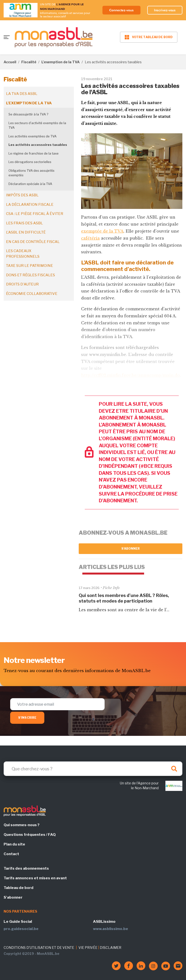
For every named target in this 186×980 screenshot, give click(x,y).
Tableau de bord (19, 888)
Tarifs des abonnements (26, 868)
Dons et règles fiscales (31, 275)
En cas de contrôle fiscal (33, 242)
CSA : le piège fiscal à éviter (35, 214)
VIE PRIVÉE (88, 948)
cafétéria (90, 238)
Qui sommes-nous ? (22, 825)
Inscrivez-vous (165, 10)
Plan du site (14, 844)
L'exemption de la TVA (61, 62)
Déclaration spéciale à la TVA (30, 184)
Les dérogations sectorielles (30, 162)
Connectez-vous (121, 10)
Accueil (10, 62)
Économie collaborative (32, 294)
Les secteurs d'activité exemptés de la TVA (37, 125)
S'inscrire (27, 718)
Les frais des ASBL (24, 223)
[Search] (93, 769)
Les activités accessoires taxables (38, 145)
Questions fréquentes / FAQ (30, 835)
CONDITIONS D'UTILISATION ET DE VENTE (39, 948)
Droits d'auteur (22, 284)
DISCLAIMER (111, 948)
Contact (11, 854)
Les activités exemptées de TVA (32, 136)
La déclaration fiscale (30, 205)
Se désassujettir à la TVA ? (28, 114)
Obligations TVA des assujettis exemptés (31, 173)
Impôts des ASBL (22, 195)
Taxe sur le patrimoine (30, 266)
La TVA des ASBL (22, 94)
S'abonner (131, 549)
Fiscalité (29, 62)
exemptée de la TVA (102, 231)
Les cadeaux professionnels (23, 254)
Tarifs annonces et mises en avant (35, 878)
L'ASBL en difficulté (26, 232)
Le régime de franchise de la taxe (34, 153)
